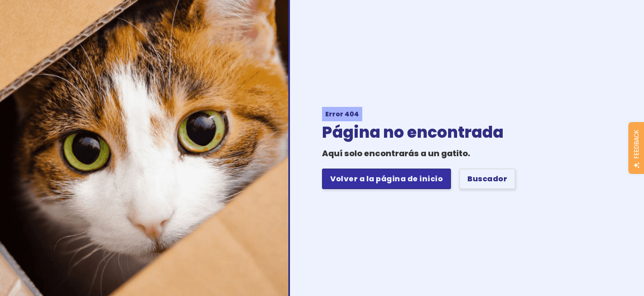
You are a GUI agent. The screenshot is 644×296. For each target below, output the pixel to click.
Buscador (487, 179)
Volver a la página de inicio (386, 179)
